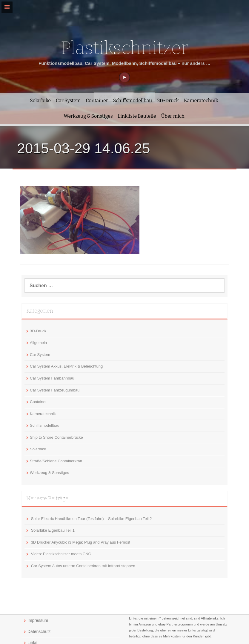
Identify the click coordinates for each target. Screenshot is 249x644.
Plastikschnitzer (124, 48)
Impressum (38, 620)
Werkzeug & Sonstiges (88, 116)
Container (97, 101)
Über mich (173, 116)
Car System (68, 101)
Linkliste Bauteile (137, 116)
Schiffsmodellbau (133, 101)
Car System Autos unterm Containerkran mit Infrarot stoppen (83, 566)
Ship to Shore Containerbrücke (56, 437)
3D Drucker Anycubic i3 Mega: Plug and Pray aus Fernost (81, 542)
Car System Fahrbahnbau (52, 378)
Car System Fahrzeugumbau (55, 390)
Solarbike (40, 101)
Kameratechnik (201, 101)
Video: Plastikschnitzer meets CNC (61, 554)
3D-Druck (168, 101)
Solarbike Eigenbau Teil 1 (53, 530)
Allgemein (38, 343)
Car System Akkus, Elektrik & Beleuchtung (66, 366)
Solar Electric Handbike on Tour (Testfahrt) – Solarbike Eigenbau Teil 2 (92, 519)
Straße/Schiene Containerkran (56, 461)
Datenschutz (39, 631)
